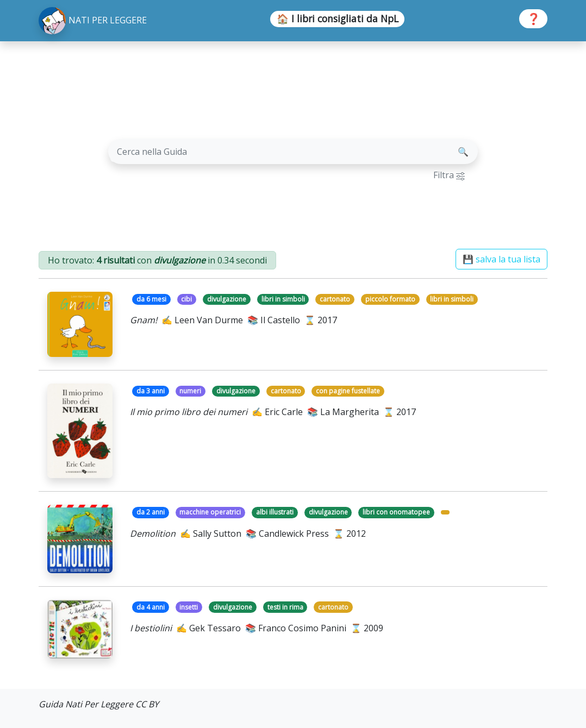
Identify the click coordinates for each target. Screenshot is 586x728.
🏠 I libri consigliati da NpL (338, 18)
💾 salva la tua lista (501, 259)
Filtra (449, 175)
